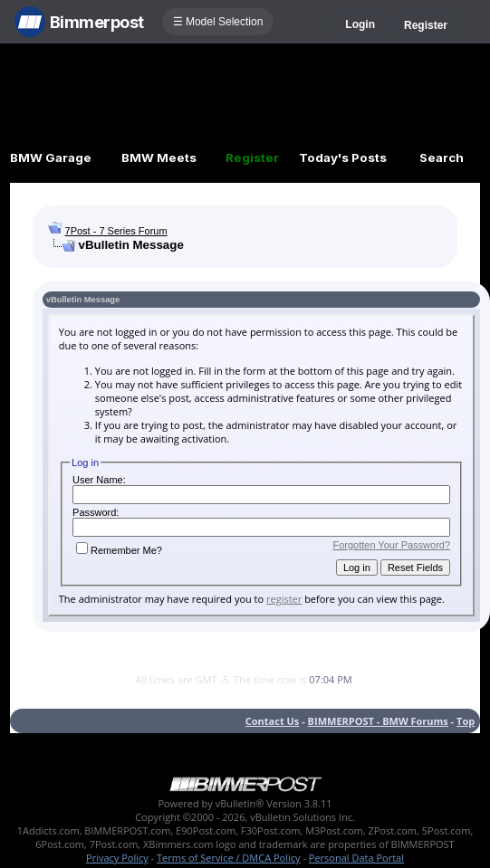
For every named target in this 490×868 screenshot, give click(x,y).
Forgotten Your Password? (391, 545)
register (284, 599)
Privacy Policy (117, 858)
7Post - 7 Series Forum (116, 231)
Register (426, 25)
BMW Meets (159, 157)
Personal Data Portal (356, 858)
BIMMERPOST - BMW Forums (378, 721)
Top (466, 721)
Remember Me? (119, 550)
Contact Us (273, 721)
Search (442, 157)
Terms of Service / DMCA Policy (229, 858)
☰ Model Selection (218, 22)
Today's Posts (343, 157)
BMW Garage (51, 157)
